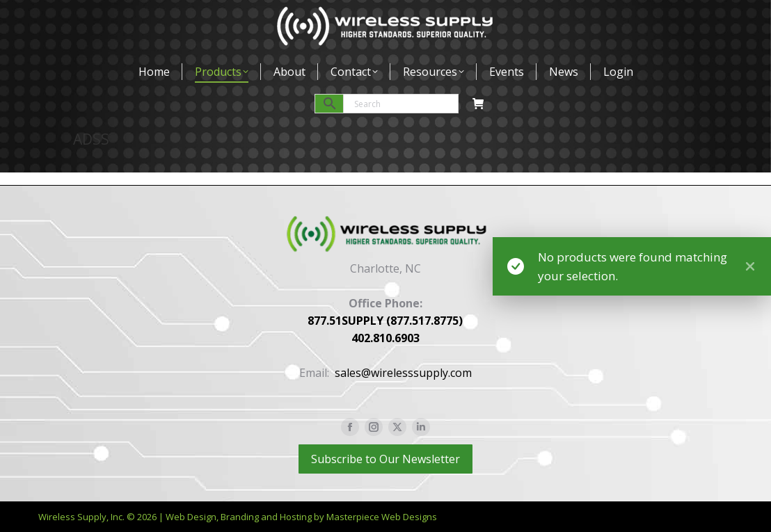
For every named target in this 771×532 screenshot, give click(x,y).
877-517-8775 (110, 17)
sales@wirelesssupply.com (403, 373)
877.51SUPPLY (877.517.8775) (385, 321)
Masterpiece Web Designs (382, 517)
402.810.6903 (385, 338)
